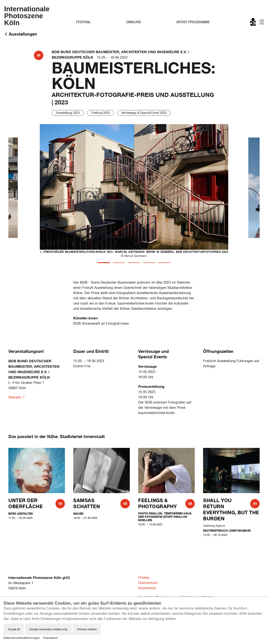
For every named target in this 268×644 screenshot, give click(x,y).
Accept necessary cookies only (48, 629)
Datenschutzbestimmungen (22, 638)
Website (15, 397)
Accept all (14, 629)
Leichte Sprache (253, 23)
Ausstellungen (23, 34)
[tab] (104, 263)
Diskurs (133, 22)
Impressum (147, 588)
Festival (84, 22)
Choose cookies (87, 629)
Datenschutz (148, 583)
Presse (144, 577)
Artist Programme (193, 22)
